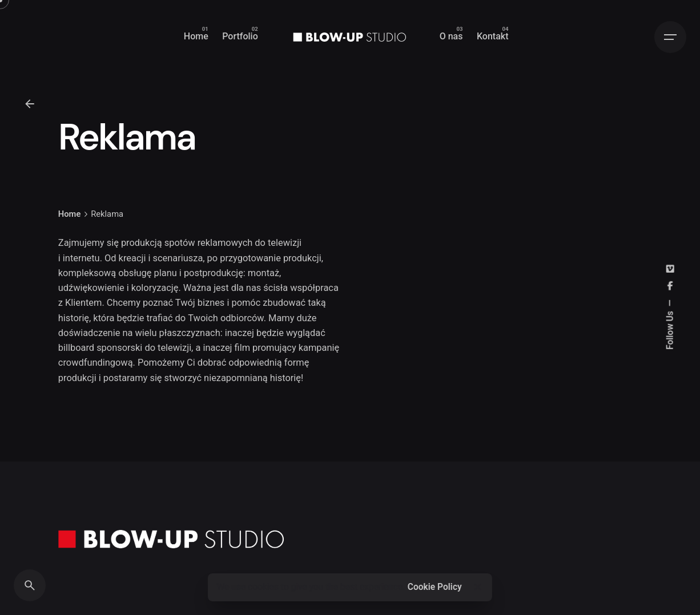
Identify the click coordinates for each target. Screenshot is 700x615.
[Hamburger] (670, 37)
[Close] (477, 587)
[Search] (30, 585)
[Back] (30, 104)
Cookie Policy (435, 587)
